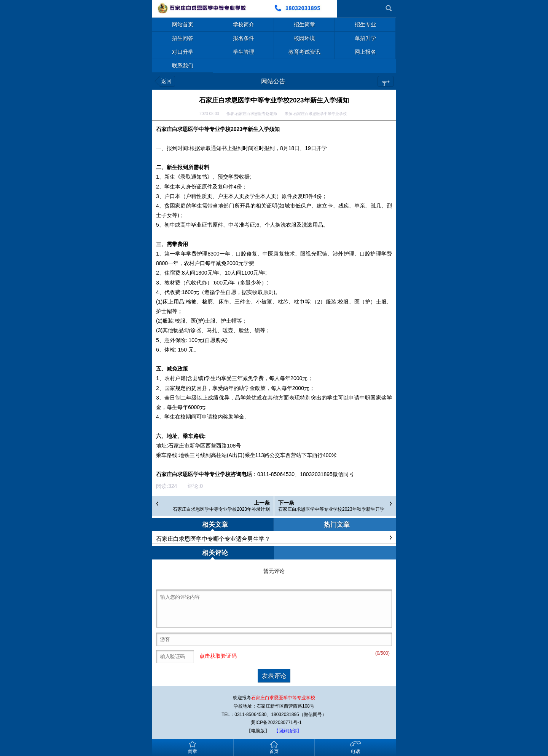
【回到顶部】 (288, 731)
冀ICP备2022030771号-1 (276, 722)
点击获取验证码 (218, 656)
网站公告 (273, 81)
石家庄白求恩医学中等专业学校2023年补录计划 (221, 509)
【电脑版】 (258, 731)
